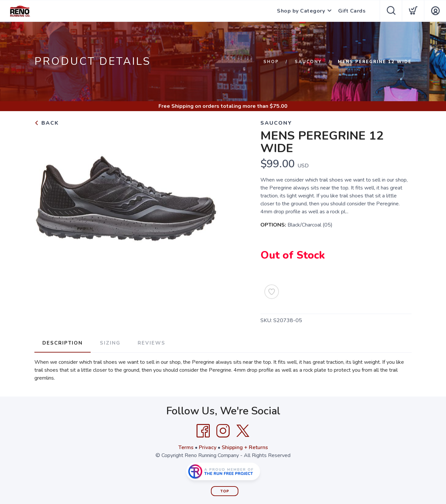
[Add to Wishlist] (272, 292)
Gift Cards (352, 11)
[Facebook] (203, 431)
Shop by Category (301, 11)
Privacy (208, 447)
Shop (271, 62)
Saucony (308, 62)
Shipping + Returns (245, 447)
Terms (186, 447)
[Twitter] (243, 431)
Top (225, 491)
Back (47, 123)
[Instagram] (223, 431)
